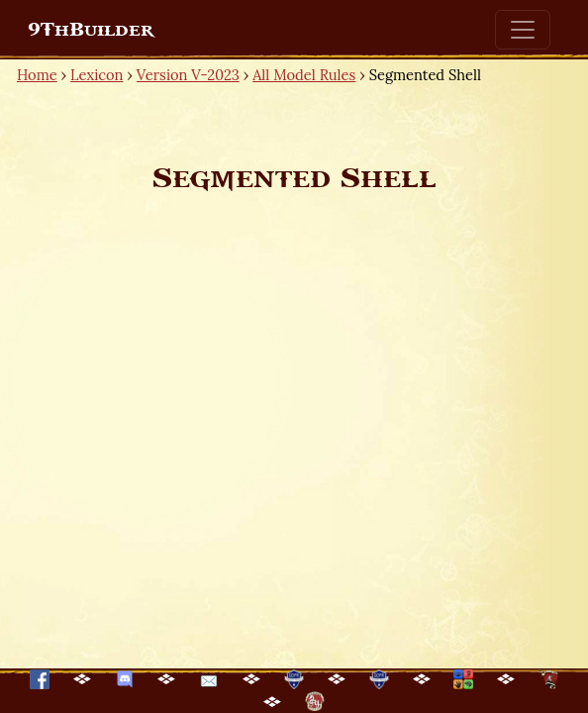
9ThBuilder (91, 30)
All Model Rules (304, 75)
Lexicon (97, 75)
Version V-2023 (188, 75)
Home (37, 75)
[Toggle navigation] (523, 30)
